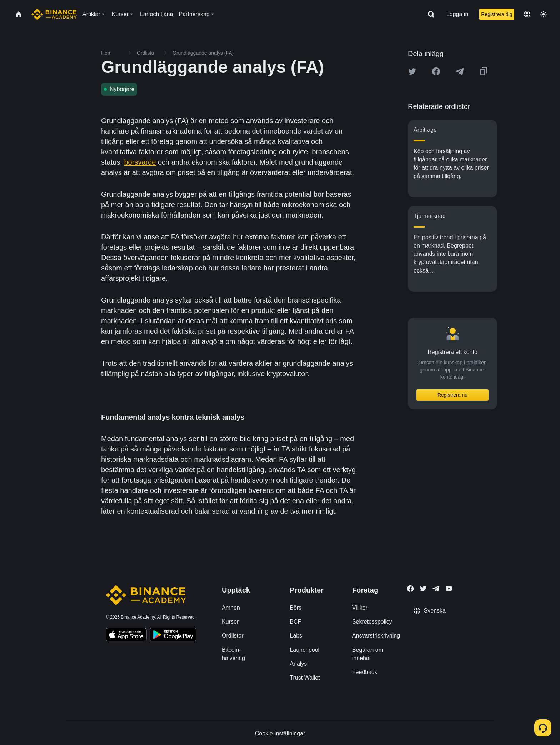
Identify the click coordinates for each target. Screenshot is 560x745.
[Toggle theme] (544, 14)
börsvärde (140, 162)
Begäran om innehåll (368, 654)
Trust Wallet (305, 678)
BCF (295, 622)
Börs (296, 608)
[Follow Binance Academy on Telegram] (436, 589)
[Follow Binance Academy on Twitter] (423, 589)
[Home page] (54, 14)
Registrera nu (452, 395)
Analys (298, 664)
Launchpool (304, 650)
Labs (296, 636)
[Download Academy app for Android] (173, 636)
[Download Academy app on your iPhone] (126, 636)
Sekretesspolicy (372, 622)
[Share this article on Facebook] (436, 71)
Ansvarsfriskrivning (376, 636)
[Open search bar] (429, 14)
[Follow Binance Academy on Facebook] (410, 589)
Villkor (360, 608)
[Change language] (527, 14)
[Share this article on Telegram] (460, 71)
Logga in (457, 14)
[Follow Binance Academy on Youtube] (449, 588)
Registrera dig (497, 14)
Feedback (365, 672)
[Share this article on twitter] (412, 71)
